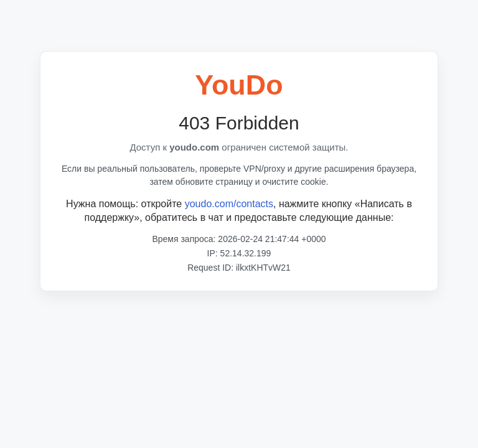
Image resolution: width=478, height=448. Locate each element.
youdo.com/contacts (229, 204)
